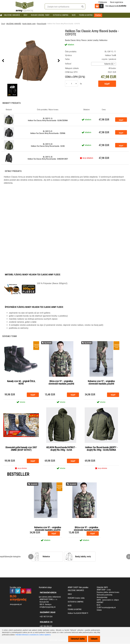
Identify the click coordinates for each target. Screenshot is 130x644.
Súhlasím (93, 639)
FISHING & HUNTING (86, 15)
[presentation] (3, 61)
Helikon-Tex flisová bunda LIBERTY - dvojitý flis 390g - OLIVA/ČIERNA (101, 449)
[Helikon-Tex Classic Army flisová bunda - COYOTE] (31, 61)
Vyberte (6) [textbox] (109, 64)
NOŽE (74, 15)
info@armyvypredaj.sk (48, 607)
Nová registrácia (117, 2)
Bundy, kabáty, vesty (29, 24)
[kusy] (71, 84)
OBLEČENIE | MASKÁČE (12, 15)
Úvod (3, 24)
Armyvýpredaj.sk (16, 605)
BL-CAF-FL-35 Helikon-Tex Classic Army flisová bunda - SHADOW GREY (48, 158)
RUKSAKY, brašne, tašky (40, 15)
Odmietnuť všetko (76, 639)
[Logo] (25, 6)
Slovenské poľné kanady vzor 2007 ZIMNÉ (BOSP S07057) (21, 449)
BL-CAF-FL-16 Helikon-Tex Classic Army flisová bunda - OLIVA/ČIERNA (48, 119)
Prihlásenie (103, 2)
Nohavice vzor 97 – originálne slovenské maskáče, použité (101, 383)
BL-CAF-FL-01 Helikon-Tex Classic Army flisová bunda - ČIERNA (48, 132)
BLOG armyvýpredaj (18, 598)
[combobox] (104, 64)
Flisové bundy (42, 24)
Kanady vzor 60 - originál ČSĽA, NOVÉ (21, 383)
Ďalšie (98, 15)
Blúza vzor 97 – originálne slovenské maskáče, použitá (61, 383)
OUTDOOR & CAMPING (61, 15)
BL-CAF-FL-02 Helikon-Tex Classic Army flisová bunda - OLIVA (48, 145)
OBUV (25, 15)
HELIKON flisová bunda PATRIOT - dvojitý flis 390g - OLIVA (61, 449)
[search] (82, 7)
